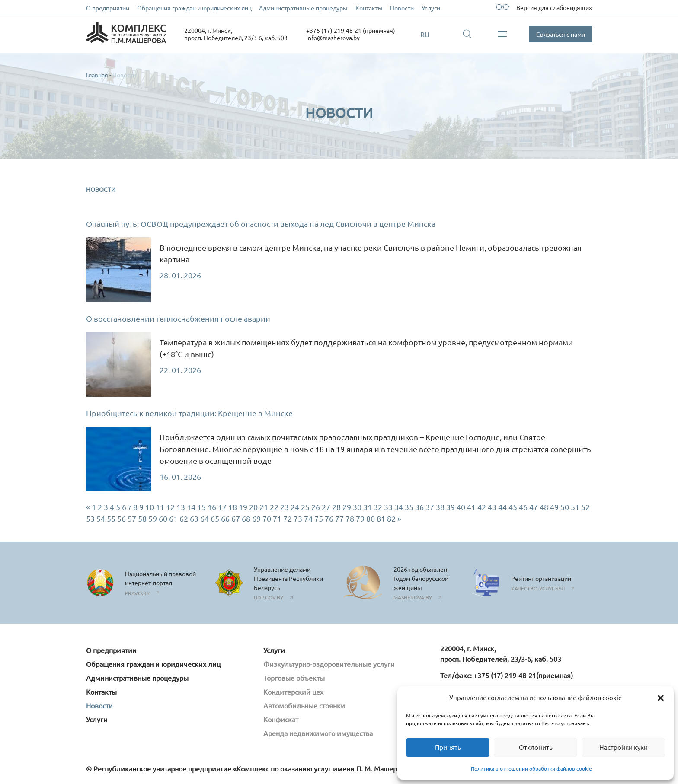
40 (461, 507)
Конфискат (281, 719)
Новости (402, 8)
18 (233, 507)
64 (205, 518)
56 (122, 518)
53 (90, 518)
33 (388, 507)
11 (160, 507)
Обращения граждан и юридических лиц (194, 8)
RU (425, 34)
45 (513, 507)
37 (430, 507)
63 (194, 518)
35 (409, 507)
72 (288, 518)
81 (381, 518)
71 (277, 518)
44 (502, 507)
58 (142, 518)
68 (246, 518)
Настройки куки (624, 747)
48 (544, 507)
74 (308, 518)
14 (191, 507)
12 (170, 507)
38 (440, 507)
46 (523, 507)
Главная (97, 75)
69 (256, 518)
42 (482, 507)
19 (243, 507)
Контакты (369, 8)
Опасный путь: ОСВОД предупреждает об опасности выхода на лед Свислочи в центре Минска (261, 224)
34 (399, 507)
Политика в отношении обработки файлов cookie (531, 768)
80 (371, 518)
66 (225, 518)
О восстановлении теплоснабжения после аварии (178, 318)
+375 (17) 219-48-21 (505, 675)
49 (554, 507)
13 (181, 507)
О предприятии (108, 8)
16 (212, 507)
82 (391, 518)
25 (305, 507)
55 (111, 518)
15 (201, 507)
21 (264, 507)
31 (368, 507)
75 (319, 518)
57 (132, 518)
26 (316, 507)
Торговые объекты (294, 678)
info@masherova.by (333, 38)
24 (295, 507)
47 (534, 507)
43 (492, 507)
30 (357, 507)
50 (565, 507)
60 (163, 518)
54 (101, 518)
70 (267, 518)
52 (585, 507)
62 (184, 518)
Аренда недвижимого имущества (318, 733)
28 (336, 507)
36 (419, 507)
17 (222, 507)
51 (575, 507)
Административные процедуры (303, 8)
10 (150, 507)
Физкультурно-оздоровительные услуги (329, 664)
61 (173, 518)
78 (350, 518)
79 (360, 518)
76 (329, 518)
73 (298, 518)
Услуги (431, 8)
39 (451, 507)
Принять (448, 747)
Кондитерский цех (293, 692)
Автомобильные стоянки (304, 705)
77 (339, 518)
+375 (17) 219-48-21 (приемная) (351, 30)
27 (326, 507)
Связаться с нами (561, 34)
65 (215, 518)
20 (253, 507)
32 (378, 507)
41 (471, 507)
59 (153, 518)
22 (274, 507)
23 (285, 507)
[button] (661, 698)
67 (236, 518)
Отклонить (536, 747)
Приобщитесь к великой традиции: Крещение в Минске (189, 413)
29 (347, 507)
